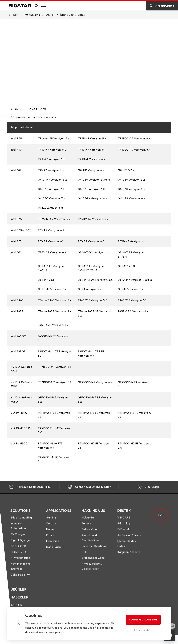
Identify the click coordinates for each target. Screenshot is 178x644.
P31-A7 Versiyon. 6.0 (91, 241)
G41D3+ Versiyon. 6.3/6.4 (94, 180)
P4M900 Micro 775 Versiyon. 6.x (50, 445)
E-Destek (124, 533)
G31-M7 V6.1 (46, 280)
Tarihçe (86, 527)
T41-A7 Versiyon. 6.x (51, 170)
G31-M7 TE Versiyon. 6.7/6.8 (131, 254)
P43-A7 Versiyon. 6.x (51, 159)
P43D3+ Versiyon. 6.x (92, 159)
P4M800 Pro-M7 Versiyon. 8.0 (55, 430)
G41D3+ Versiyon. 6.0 (92, 189)
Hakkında (88, 521)
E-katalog (124, 527)
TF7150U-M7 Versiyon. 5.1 (54, 367)
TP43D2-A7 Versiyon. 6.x (134, 150)
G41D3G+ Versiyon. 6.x (92, 198)
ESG (85, 555)
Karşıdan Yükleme (129, 555)
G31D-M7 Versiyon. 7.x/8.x (135, 280)
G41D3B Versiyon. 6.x (131, 189)
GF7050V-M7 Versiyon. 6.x (53, 399)
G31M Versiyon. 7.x (90, 289)
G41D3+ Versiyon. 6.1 (51, 189)
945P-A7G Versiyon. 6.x (53, 325)
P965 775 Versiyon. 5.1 (132, 300)
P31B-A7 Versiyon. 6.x (132, 241)
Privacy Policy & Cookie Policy (92, 569)
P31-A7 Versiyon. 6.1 (51, 241)
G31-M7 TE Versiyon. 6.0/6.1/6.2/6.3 (91, 268)
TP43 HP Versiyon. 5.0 (52, 150)
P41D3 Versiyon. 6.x (50, 208)
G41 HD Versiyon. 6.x (91, 170)
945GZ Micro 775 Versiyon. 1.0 (55, 353)
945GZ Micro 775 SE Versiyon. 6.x (91, 353)
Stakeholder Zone (93, 561)
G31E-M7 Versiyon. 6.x (52, 289)
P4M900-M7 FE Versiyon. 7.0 (134, 445)
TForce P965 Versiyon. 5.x (55, 300)
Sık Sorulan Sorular (129, 538)
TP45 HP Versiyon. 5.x (92, 138)
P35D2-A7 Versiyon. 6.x (93, 219)
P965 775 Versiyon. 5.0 (93, 300)
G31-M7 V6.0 (126, 266)
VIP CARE (124, 521)
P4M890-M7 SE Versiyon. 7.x (94, 415)
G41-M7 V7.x (126, 170)
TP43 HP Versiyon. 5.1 (92, 150)
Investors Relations (94, 549)
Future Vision (90, 533)
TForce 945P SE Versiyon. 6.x (94, 313)
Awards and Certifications (90, 541)
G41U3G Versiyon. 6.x (132, 198)
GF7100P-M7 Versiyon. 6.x (95, 382)
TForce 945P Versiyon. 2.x (55, 311)
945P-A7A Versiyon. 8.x (133, 311)
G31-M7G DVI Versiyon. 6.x (95, 280)
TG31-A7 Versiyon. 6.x (52, 252)
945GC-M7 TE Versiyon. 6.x (53, 338)
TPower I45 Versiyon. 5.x (54, 138)
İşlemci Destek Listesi (127, 547)
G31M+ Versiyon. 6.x (131, 289)
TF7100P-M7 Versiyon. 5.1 (54, 382)
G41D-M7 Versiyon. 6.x (52, 180)
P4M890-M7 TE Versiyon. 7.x (134, 415)
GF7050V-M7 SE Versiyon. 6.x (95, 399)
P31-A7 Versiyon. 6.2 (51, 230)
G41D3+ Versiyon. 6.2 (131, 180)
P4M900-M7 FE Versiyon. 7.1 (94, 445)
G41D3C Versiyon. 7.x (51, 198)
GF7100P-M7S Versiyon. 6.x (134, 384)
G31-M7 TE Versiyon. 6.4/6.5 (51, 268)
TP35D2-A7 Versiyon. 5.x (54, 219)
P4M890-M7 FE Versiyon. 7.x (54, 415)
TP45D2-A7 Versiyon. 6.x (134, 138)
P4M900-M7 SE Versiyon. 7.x (54, 459)
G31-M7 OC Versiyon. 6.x (94, 252)
